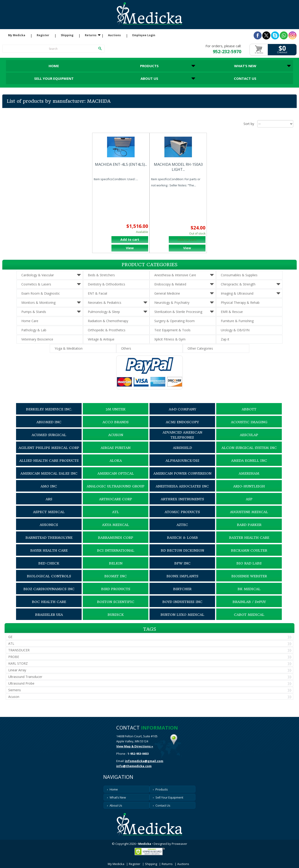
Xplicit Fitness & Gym (170, 339)
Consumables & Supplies (239, 275)
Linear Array (17, 670)
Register (43, 35)
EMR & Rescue (232, 312)
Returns (91, 35)
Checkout (282, 52)
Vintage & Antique (101, 339)
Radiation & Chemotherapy (108, 321)
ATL (11, 643)
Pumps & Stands (34, 312)
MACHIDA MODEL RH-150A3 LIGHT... (178, 167)
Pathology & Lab (34, 330)
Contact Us (245, 78)
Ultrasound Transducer (25, 677)
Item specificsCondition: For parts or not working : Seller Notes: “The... (176, 182)
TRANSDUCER (19, 650)
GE (10, 637)
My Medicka (17, 35)
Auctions (114, 35)
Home (54, 66)
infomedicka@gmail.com (144, 761)
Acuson (14, 697)
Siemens (15, 690)
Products (149, 66)
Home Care (30, 321)
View (130, 248)
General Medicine (167, 293)
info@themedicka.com (134, 766)
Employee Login (144, 35)
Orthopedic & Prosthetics (107, 330)
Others (126, 348)
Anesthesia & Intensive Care (175, 275)
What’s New (245, 66)
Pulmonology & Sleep (104, 312)
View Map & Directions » (135, 746)
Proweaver (179, 844)
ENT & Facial (97, 293)
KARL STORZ (18, 663)
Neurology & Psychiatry (172, 303)
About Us (149, 78)
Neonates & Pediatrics (105, 303)
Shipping (67, 35)
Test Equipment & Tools (172, 330)
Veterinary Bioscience (37, 339)
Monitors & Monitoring (38, 303)
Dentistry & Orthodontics (107, 284)
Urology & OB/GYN (235, 330)
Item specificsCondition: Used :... (116, 179)
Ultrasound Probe (21, 683)
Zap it (225, 339)
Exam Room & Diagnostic (41, 293)
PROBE (14, 657)
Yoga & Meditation (69, 348)
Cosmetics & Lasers (36, 284)
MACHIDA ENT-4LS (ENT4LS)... (121, 164)
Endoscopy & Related (170, 284)
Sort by (249, 124)
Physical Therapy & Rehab (240, 303)
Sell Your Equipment (54, 78)
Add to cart (130, 239)
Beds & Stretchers (101, 275)
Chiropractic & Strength (238, 284)
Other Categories (200, 348)
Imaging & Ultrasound (237, 293)
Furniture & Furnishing (237, 321)
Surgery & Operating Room (174, 321)
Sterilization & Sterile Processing (178, 312)
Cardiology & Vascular (38, 275)
